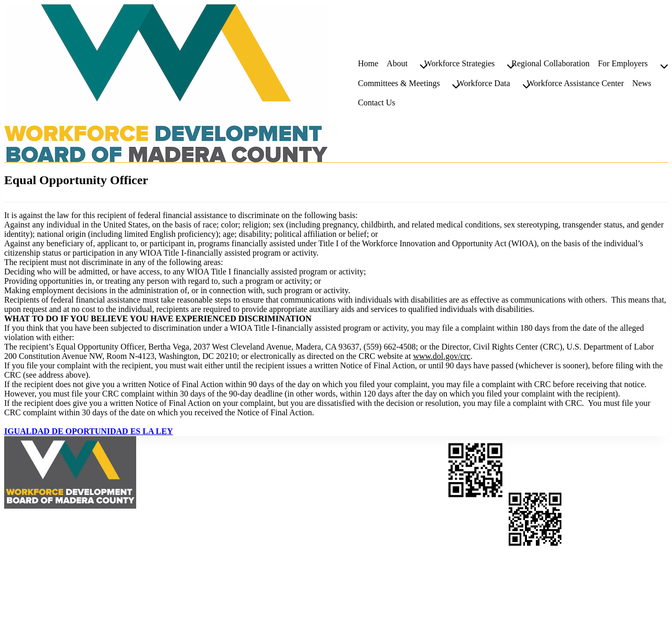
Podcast (614, 606)
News (642, 83)
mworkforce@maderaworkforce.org (299, 498)
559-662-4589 (287, 479)
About (582, 606)
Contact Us (377, 103)
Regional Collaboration (550, 63)
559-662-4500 (327, 470)
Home (368, 63)
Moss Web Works (108, 620)
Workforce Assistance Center (575, 83)
